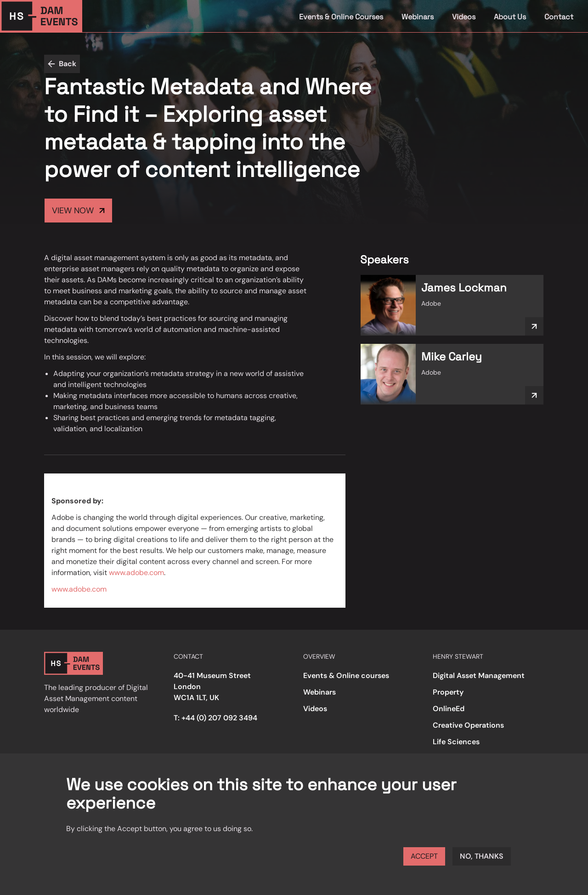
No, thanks (482, 856)
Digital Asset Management (479, 676)
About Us (510, 17)
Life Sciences (456, 742)
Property (448, 692)
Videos (464, 17)
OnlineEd (449, 709)
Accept (424, 856)
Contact (559, 17)
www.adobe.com (136, 573)
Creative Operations (468, 725)
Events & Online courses (346, 676)
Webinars (418, 17)
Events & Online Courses (341, 17)
